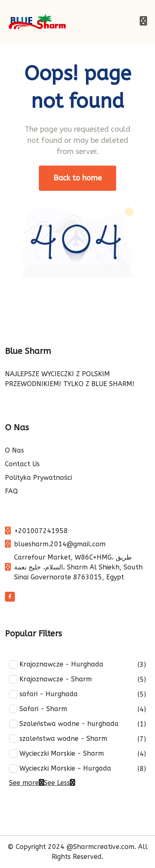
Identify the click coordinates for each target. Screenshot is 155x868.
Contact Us (22, 464)
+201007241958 (41, 531)
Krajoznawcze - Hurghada (56, 664)
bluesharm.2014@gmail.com (60, 544)
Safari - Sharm (38, 709)
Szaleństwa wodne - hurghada (64, 724)
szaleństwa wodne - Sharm (58, 739)
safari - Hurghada (43, 694)
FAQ (11, 491)
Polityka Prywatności (38, 478)
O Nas (14, 450)
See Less (59, 783)
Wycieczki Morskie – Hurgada (60, 768)
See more (26, 783)
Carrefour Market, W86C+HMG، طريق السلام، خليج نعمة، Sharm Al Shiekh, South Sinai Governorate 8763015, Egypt (78, 567)
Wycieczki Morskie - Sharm (56, 754)
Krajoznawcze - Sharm (50, 679)
